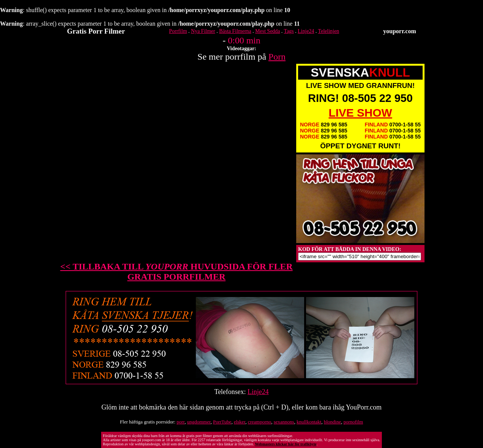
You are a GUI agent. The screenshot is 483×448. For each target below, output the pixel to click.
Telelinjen (329, 31)
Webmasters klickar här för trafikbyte (285, 444)
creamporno (260, 422)
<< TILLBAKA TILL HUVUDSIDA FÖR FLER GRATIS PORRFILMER (177, 272)
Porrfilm (178, 31)
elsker (240, 422)
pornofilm (353, 422)
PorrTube (222, 422)
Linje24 (306, 31)
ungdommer (199, 422)
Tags (289, 31)
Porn (277, 57)
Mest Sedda (268, 31)
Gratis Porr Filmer (96, 31)
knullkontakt (309, 422)
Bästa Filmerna (235, 31)
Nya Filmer (203, 31)
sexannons (284, 422)
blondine (332, 422)
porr (181, 422)
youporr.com (400, 31)
